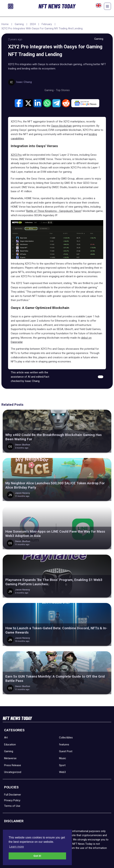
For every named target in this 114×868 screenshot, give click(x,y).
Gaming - (50, 90)
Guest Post (66, 751)
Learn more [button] (17, 847)
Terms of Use (12, 806)
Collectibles (66, 738)
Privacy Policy (12, 800)
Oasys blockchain (61, 126)
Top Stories (63, 90)
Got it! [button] (37, 856)
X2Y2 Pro (16, 155)
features (64, 745)
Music (63, 758)
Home (5, 24)
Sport (62, 765)
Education (10, 745)
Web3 (62, 772)
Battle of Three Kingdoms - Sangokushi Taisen (54, 211)
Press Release (13, 765)
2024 (33, 24)
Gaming (19, 24)
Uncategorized (13, 772)
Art (6, 738)
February (47, 24)
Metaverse (10, 758)
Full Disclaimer (13, 795)
